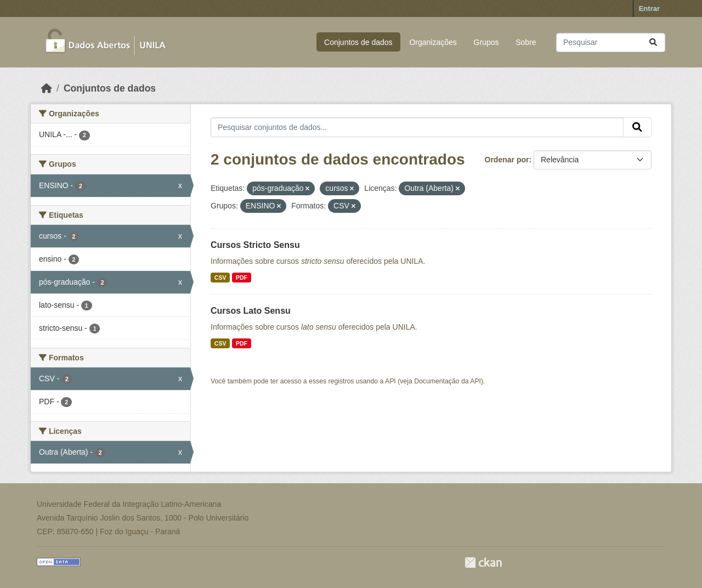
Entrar (649, 9)
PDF (242, 278)
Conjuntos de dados (358, 42)
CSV (220, 278)
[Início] (47, 88)
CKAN (483, 562)
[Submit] (653, 43)
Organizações (433, 42)
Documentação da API (448, 381)
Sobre (526, 42)
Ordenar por (507, 160)
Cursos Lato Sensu (251, 311)
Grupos (486, 42)
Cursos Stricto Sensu (255, 245)
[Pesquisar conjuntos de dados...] (611, 43)
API (390, 381)
